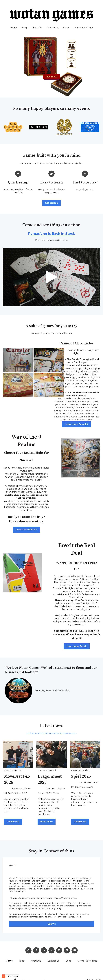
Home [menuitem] (9, 961)
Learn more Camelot (77, 424)
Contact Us (52, 28)
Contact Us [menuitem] (53, 961)
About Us (37, 28)
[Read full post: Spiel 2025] (85, 754)
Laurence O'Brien (22, 789)
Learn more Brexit (77, 646)
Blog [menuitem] (22, 961)
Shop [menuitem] (69, 961)
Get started (51, 203)
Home (14, 28)
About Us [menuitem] (36, 961)
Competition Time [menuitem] (88, 961)
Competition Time (83, 28)
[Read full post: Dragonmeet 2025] (51, 754)
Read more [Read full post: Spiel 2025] (80, 822)
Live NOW (51, 77)
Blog (24, 28)
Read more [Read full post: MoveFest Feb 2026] (13, 822)
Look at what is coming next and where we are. (52, 733)
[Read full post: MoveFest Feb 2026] (18, 754)
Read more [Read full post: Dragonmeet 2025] (47, 822)
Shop (66, 28)
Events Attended (13, 770)
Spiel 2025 (81, 776)
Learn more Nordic (26, 530)
